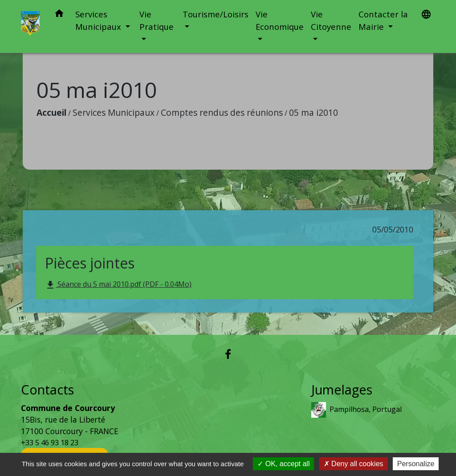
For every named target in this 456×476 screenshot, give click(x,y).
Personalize (416, 464)
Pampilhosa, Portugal (356, 410)
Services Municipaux (114, 112)
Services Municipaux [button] (99, 20)
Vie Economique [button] (280, 20)
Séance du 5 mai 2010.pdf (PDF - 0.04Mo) (118, 285)
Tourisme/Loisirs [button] (216, 14)
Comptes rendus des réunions (222, 112)
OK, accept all (283, 464)
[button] (59, 15)
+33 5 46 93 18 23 (50, 443)
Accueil (51, 112)
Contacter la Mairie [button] (383, 20)
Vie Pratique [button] (157, 20)
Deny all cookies (354, 464)
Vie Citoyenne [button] (331, 20)
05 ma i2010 (313, 112)
